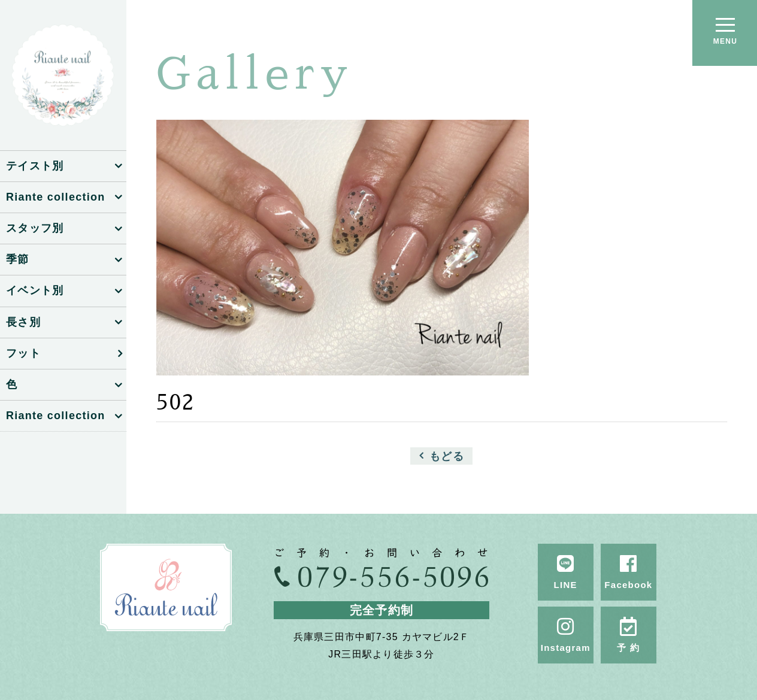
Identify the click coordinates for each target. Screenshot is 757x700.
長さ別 (23, 322)
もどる (447, 456)
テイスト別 (35, 166)
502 (175, 402)
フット (23, 353)
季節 (18, 259)
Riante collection (55, 197)
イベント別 (35, 290)
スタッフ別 (35, 228)
